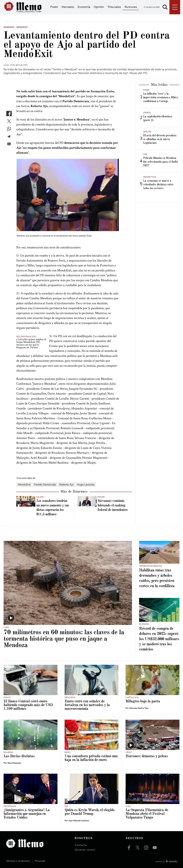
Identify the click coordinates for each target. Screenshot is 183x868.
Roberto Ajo (66, 485)
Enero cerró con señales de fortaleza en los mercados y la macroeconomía (87, 705)
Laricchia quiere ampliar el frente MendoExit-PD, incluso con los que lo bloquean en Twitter (31, 343)
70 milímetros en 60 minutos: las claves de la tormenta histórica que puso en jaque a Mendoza (64, 639)
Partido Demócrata (45, 485)
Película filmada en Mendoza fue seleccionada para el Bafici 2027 (160, 162)
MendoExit (24, 485)
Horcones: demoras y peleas (147, 756)
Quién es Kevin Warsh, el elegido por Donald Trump (90, 812)
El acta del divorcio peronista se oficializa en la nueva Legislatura (160, 139)
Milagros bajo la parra (143, 701)
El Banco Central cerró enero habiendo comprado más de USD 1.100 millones (28, 705)
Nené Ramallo (14, 763)
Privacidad (40, 861)
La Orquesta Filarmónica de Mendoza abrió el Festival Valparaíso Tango (147, 814)
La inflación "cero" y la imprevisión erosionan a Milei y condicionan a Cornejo (161, 98)
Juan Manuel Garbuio (79, 821)
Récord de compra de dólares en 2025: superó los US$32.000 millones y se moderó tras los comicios (159, 639)
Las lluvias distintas (19, 756)
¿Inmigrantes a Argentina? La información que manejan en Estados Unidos (27, 814)
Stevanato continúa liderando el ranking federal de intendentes (113, 505)
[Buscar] (165, 7)
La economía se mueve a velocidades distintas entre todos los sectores (158, 185)
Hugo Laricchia (86, 485)
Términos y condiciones (18, 861)
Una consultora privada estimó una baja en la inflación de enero (91, 758)
